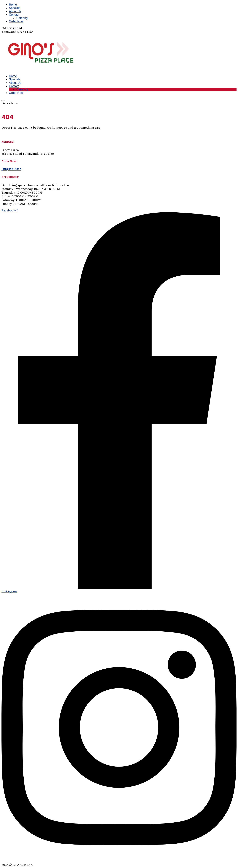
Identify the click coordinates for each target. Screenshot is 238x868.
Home (13, 5)
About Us (15, 11)
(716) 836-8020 (12, 107)
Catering (22, 18)
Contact (14, 15)
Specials (15, 8)
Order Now (16, 21)
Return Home (11, 134)
